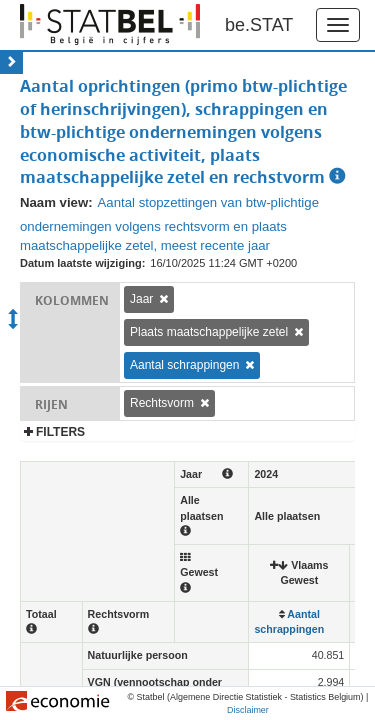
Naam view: (56, 202)
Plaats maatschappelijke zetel (209, 332)
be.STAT (259, 25)
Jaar (141, 299)
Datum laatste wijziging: (82, 263)
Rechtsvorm (162, 403)
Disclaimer (248, 710)
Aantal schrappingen (184, 365)
